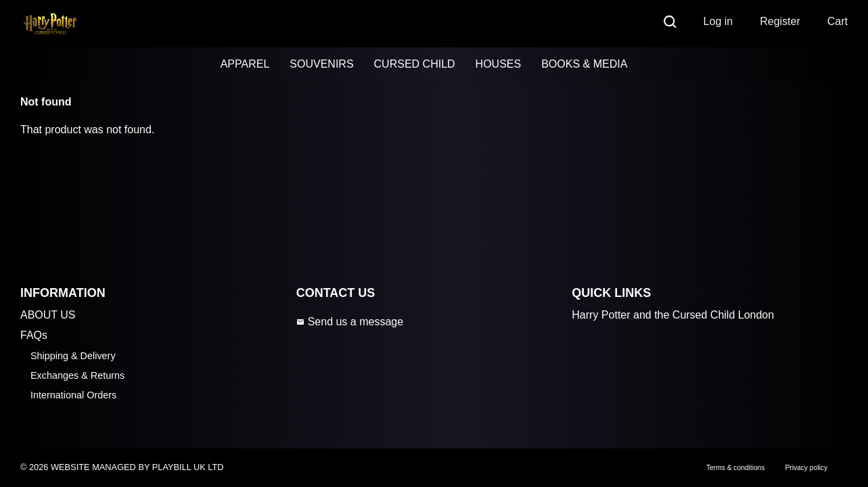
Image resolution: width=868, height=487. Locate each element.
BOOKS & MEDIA (584, 64)
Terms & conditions (735, 468)
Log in (718, 21)
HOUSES (499, 64)
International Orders (73, 395)
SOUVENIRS (321, 64)
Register (780, 21)
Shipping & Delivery (73, 356)
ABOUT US (48, 315)
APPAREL (245, 64)
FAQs (34, 335)
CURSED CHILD (415, 64)
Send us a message (350, 322)
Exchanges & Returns (77, 375)
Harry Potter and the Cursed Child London (673, 315)
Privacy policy (806, 468)
